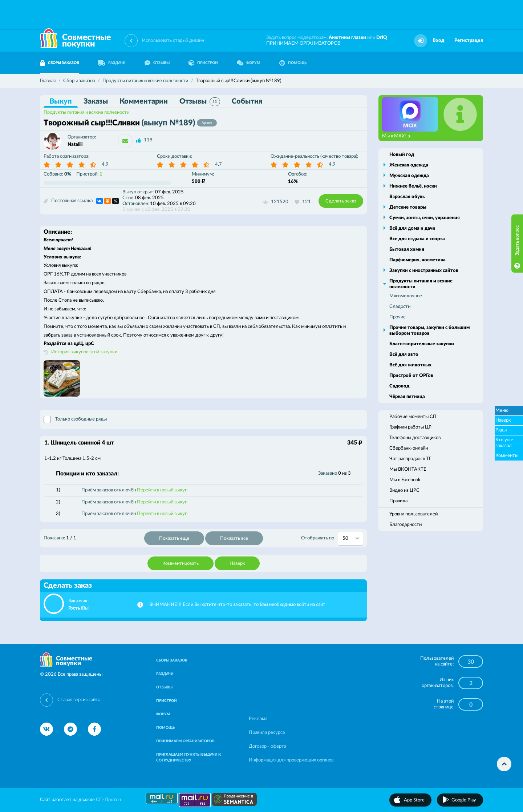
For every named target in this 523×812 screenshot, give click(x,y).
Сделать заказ (341, 201)
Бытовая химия (407, 250)
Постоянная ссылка (68, 201)
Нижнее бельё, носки (413, 186)
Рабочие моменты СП (413, 417)
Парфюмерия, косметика (417, 260)
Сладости (400, 307)
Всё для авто (404, 355)
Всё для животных (410, 365)
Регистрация (469, 41)
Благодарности (406, 525)
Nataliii (75, 144)
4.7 (218, 164)
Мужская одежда (409, 176)
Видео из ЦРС (404, 491)
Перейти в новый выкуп (162, 490)
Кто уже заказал (504, 443)
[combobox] (350, 538)
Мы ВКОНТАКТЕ (408, 469)
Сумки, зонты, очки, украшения (425, 218)
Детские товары (408, 207)
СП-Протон (108, 800)
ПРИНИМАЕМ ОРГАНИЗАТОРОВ (303, 43)
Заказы (96, 101)
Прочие (398, 317)
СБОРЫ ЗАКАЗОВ (60, 63)
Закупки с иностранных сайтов (424, 271)
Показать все (234, 538)
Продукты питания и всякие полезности (86, 112)
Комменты (507, 456)
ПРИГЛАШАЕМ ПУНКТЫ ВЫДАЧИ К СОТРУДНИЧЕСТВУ (188, 757)
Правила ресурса (267, 733)
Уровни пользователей (413, 514)
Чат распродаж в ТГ (410, 459)
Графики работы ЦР (410, 427)
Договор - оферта (267, 746)
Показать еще (174, 538)
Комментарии (144, 101)
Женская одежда (409, 165)
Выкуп (61, 101)
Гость (74, 608)
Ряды (501, 430)
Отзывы (200, 102)
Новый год (402, 155)
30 (471, 662)
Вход (438, 41)
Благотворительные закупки (422, 344)
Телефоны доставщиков (415, 438)
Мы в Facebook (405, 480)
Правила (398, 501)
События (247, 101)
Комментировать (181, 564)
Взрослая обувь (407, 197)
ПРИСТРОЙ (203, 63)
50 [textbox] (345, 538)
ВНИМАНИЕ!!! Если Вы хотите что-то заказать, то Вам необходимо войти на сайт (237, 605)
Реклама (258, 719)
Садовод (399, 386)
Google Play (464, 800)
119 (148, 140)
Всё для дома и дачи (412, 228)
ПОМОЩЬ (293, 63)
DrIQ (382, 38)
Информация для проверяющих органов (291, 760)
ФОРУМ (249, 63)
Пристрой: (89, 174)
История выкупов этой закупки (84, 352)
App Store (414, 800)
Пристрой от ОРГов (411, 376)
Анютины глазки (347, 38)
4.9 (105, 164)
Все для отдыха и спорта (417, 239)
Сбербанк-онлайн (409, 448)
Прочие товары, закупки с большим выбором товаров (429, 331)
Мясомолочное (406, 296)
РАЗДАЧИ (112, 63)
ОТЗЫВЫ (157, 63)
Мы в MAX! (396, 136)
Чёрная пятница (407, 397)
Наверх (237, 564)
